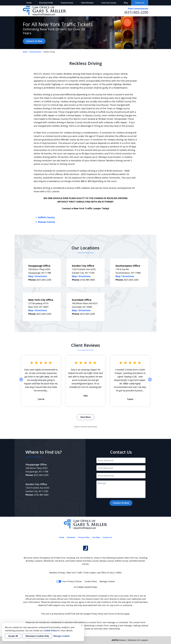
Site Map (96, 537)
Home (29, 3)
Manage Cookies (107, 581)
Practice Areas (67, 3)
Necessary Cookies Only (37, 636)
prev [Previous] (21, 381)
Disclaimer (71, 537)
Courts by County (109, 3)
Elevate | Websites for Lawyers (130, 640)
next (150, 381)
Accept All (13, 636)
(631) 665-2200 (136, 12)
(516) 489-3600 (87, 280)
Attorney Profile (46, 3)
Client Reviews (87, 3)
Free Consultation (138, 9)
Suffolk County (46, 217)
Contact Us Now (34, 41)
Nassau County (47, 222)
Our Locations (85, 248)
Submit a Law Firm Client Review (86, 427)
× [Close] (82, 625)
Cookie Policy (91, 581)
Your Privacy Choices (69, 581)
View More (85, 417)
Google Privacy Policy (93, 614)
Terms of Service (116, 614)
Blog (126, 3)
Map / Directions (38, 276)
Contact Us (140, 3)
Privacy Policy (84, 537)
